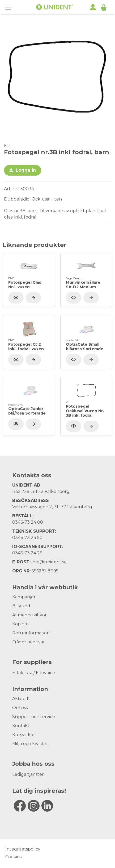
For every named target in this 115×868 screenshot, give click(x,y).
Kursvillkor (24, 735)
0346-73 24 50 (27, 538)
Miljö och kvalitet (30, 744)
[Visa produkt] (33, 298)
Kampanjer (24, 597)
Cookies (13, 857)
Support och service (34, 717)
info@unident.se (49, 562)
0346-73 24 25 (27, 553)
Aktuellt (21, 699)
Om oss (20, 708)
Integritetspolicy (23, 849)
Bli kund (21, 606)
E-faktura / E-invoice (34, 673)
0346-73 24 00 (28, 522)
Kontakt (21, 726)
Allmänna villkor (29, 615)
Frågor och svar (29, 642)
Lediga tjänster (28, 774)
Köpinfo (20, 624)
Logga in (26, 170)
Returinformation (31, 633)
